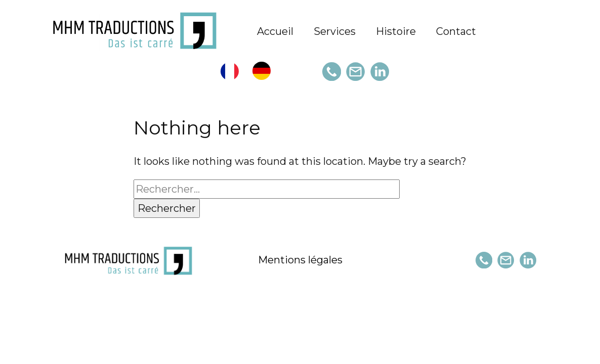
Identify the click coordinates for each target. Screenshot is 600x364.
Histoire (396, 31)
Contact (456, 31)
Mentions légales (300, 260)
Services (335, 31)
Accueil (275, 31)
